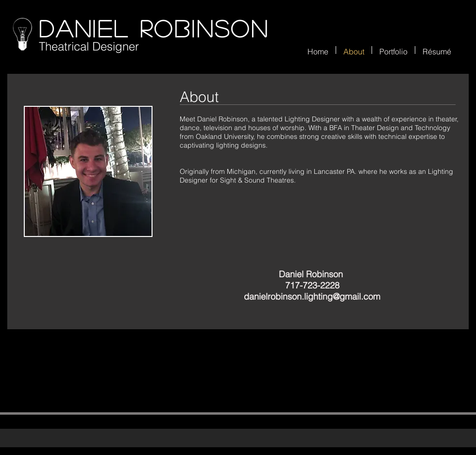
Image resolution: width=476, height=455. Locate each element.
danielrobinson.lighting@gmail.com (312, 296)
